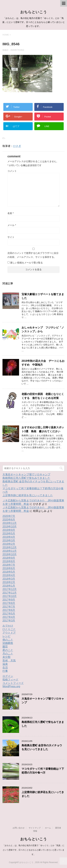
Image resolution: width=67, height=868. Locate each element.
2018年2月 (9, 582)
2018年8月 (9, 561)
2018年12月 (10, 547)
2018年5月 (9, 572)
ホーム (48, 828)
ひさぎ (17, 146)
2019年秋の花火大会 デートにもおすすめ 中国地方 (43, 363)
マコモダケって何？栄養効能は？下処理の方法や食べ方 (43, 771)
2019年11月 (10, 523)
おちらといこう (34, 12)
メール (12, 225)
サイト (11, 237)
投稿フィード (10, 680)
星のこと (8, 650)
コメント (12, 171)
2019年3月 (9, 540)
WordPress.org (11, 686)
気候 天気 (9, 660)
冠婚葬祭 (8, 643)
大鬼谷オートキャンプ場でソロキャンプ (26, 474)
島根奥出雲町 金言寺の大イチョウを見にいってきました (42, 747)
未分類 (6, 657)
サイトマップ (35, 828)
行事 (5, 671)
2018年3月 (9, 579)
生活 (5, 667)
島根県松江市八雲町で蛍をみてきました (26, 478)
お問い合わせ (19, 828)
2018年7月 (9, 565)
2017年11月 (10, 593)
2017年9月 (9, 600)
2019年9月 (9, 530)
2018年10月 (10, 554)
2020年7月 (9, 516)
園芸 (5, 647)
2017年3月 (9, 621)
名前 (11, 213)
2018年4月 (9, 575)
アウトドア (9, 633)
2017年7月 (9, 607)
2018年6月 (9, 568)
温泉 (5, 664)
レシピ (6, 636)
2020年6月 (9, 520)
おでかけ (8, 626)
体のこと (8, 640)
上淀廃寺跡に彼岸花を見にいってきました (28, 495)
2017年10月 (10, 596)
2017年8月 (9, 603)
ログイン (8, 676)
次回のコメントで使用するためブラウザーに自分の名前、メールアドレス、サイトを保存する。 (33, 255)
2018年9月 (9, 558)
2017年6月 (9, 610)
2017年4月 (9, 617)
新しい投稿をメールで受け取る (27, 263)
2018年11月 (10, 551)
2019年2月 (9, 544)
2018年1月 (9, 586)
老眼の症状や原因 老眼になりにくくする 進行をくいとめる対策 (43, 396)
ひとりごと (9, 629)
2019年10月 (10, 527)
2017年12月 (10, 589)
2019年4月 (9, 537)
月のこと (8, 654)
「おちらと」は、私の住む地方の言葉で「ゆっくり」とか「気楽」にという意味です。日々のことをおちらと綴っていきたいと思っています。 (33, 850)
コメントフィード (13, 683)
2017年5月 (9, 614)
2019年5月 (9, 533)
